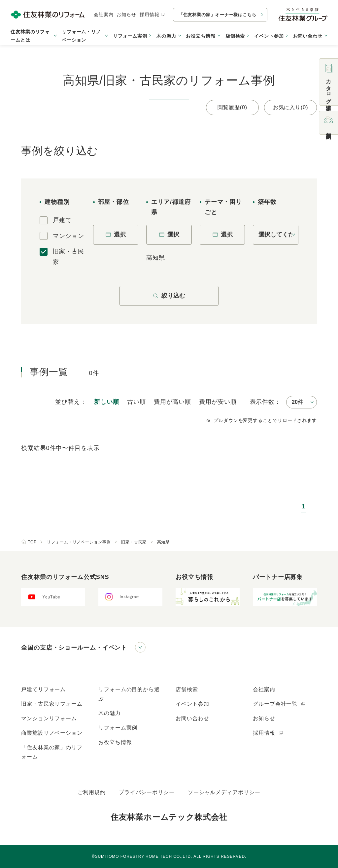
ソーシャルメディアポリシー (224, 792)
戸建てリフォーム (43, 689)
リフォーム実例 (130, 36)
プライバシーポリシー (147, 792)
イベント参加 (269, 36)
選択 (116, 235)
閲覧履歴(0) (232, 107)
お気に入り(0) (291, 107)
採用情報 (152, 15)
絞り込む (169, 296)
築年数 (267, 202)
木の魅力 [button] (166, 36)
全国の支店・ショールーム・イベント (74, 648)
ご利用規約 (92, 792)
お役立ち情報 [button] (201, 36)
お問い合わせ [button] (308, 36)
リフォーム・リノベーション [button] (81, 36)
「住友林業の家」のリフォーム (52, 752)
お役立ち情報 (115, 742)
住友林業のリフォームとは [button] (30, 36)
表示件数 (262, 402)
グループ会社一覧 (279, 704)
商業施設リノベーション (52, 733)
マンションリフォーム (49, 718)
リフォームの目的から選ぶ (129, 694)
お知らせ (126, 15)
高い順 (172, 402)
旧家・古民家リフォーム (52, 704)
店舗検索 (235, 36)
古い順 (136, 402)
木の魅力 (110, 713)
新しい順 (107, 402)
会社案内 (104, 15)
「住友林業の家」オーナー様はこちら (218, 15)
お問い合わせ (192, 718)
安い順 (218, 402)
